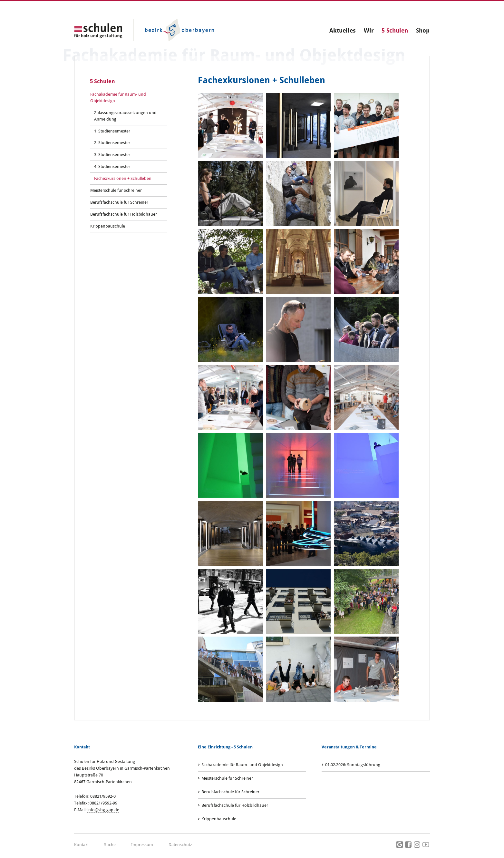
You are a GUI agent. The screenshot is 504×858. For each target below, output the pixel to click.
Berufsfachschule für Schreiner (119, 202)
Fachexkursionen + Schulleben (123, 178)
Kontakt (81, 845)
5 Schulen (395, 30)
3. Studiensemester (112, 155)
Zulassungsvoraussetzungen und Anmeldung (125, 116)
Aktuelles (343, 30)
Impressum (142, 845)
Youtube (426, 845)
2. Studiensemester (112, 143)
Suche (110, 845)
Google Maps (400, 845)
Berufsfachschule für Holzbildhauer (124, 214)
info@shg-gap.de (103, 810)
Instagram (417, 845)
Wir (369, 30)
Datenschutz (180, 845)
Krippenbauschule (108, 226)
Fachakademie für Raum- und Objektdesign (118, 97)
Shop (423, 30)
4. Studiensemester (112, 166)
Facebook (408, 845)
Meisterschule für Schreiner (116, 190)
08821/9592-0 (103, 796)
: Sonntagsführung (353, 765)
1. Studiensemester (112, 131)
